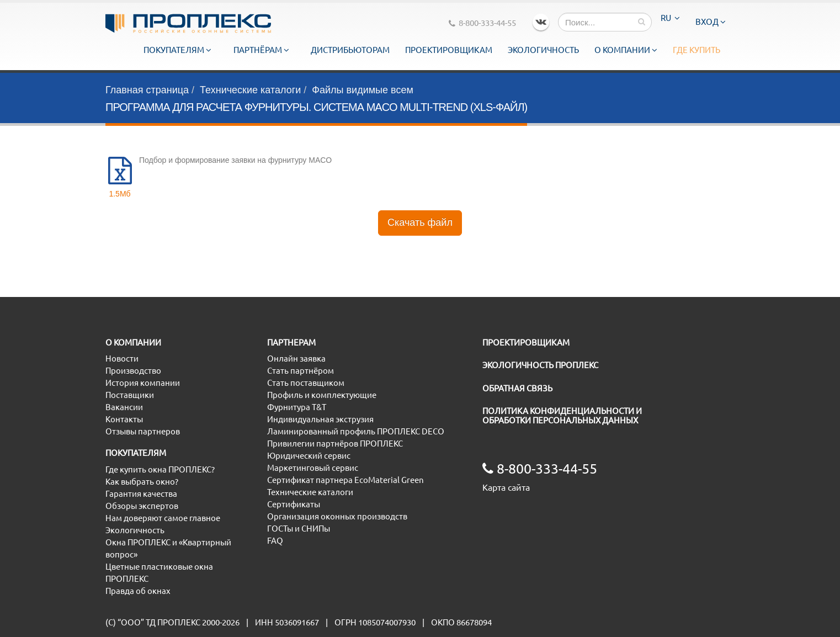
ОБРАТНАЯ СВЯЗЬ (517, 388)
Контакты (124, 419)
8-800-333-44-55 (482, 23)
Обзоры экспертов (142, 506)
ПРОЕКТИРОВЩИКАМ (526, 343)
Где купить (697, 50)
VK (541, 22)
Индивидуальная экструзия (320, 419)
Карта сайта (506, 487)
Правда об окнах (138, 591)
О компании (626, 50)
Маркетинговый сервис (313, 468)
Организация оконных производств (337, 516)
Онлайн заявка (296, 359)
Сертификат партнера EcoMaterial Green (345, 480)
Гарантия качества (141, 494)
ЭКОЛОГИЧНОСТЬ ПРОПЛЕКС (540, 365)
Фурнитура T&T (297, 407)
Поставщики (130, 395)
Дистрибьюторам (350, 50)
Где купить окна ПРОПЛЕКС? (160, 469)
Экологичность (543, 50)
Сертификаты (294, 504)
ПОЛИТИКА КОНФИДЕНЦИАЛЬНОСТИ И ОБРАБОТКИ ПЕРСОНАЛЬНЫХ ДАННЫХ (562, 416)
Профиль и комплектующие (322, 395)
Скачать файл (420, 222)
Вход (711, 22)
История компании (143, 383)
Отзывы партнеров (143, 431)
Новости (122, 359)
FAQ (275, 541)
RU (670, 18)
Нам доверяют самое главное (163, 518)
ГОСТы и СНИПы (299, 529)
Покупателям (177, 50)
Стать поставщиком (306, 383)
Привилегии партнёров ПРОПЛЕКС (335, 444)
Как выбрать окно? (142, 482)
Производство (133, 371)
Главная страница (147, 90)
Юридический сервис (309, 456)
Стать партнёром (301, 371)
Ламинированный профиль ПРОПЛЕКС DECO (356, 431)
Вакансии (124, 407)
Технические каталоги (250, 90)
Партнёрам (261, 50)
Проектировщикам (449, 50)
